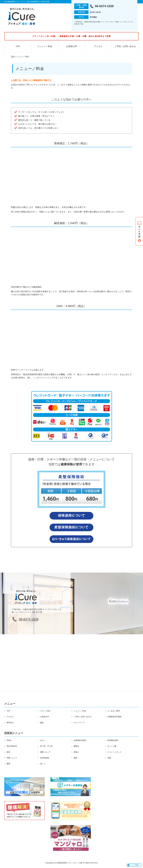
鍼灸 (42, 723)
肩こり (43, 764)
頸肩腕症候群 (113, 740)
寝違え (76, 752)
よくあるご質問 (114, 711)
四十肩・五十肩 (46, 746)
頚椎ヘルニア (12, 758)
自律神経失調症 (80, 740)
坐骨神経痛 (45, 758)
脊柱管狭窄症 (12, 746)
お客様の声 (71, 46)
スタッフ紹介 (45, 711)
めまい (43, 740)
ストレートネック (114, 752)
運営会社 (10, 723)
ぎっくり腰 (112, 746)
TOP (18, 46)
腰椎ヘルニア (45, 752)
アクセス (98, 46)
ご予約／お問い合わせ (125, 46)
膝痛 (75, 758)
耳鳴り (9, 740)
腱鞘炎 (76, 746)
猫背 (8, 752)
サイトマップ (79, 723)
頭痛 (109, 758)
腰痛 (8, 764)
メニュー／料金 (45, 46)
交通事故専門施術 (114, 717)
